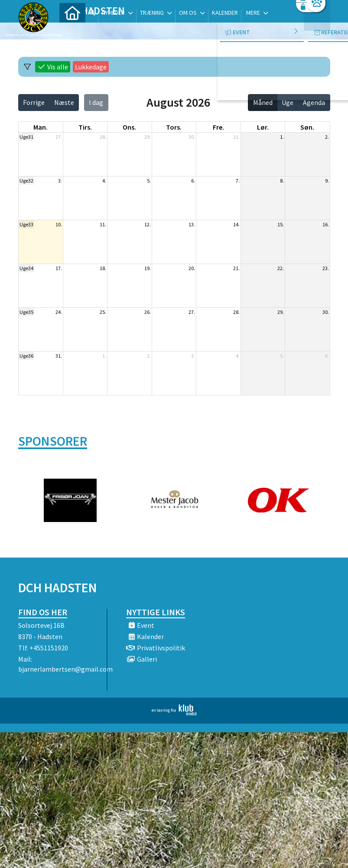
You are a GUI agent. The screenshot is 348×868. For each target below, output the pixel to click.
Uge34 (26, 268)
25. (103, 312)
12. (148, 224)
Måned (263, 102)
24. (59, 312)
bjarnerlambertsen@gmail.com (65, 669)
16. (326, 224)
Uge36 (26, 356)
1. (282, 137)
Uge (288, 102)
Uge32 (26, 181)
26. (148, 312)
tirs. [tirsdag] (85, 127)
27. (59, 137)
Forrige (34, 102)
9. (327, 181)
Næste (64, 102)
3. (60, 181)
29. (148, 137)
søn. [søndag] (307, 127)
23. (326, 268)
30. (192, 137)
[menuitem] (72, 29)
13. (192, 224)
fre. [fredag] (218, 127)
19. (148, 268)
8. (282, 181)
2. (327, 137)
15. (281, 224)
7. (238, 181)
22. (281, 268)
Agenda (314, 102)
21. (236, 268)
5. (149, 181)
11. (103, 224)
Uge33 (26, 224)
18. (103, 268)
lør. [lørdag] (263, 127)
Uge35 (26, 312)
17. (59, 268)
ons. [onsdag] (129, 127)
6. (193, 181)
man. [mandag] (41, 127)
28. (103, 137)
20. (192, 268)
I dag (96, 102)
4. (104, 181)
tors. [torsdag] (174, 127)
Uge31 (26, 137)
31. (236, 137)
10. (59, 224)
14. (236, 224)
